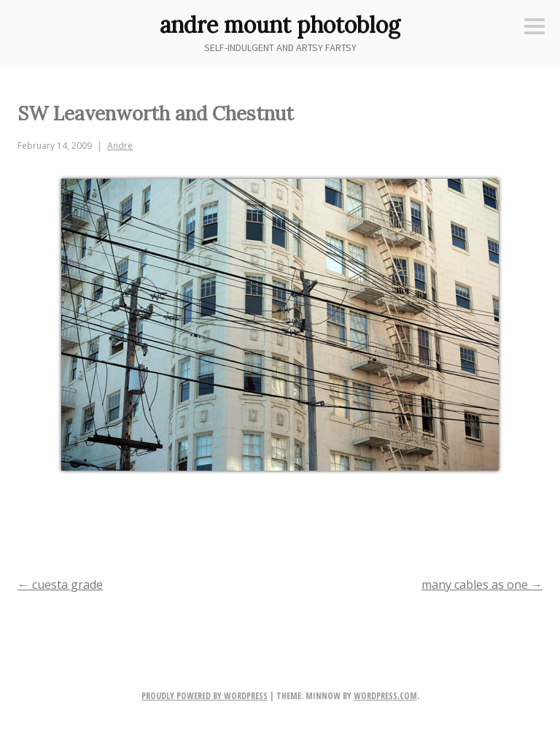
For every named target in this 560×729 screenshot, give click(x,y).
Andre (120, 146)
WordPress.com (385, 696)
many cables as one (482, 585)
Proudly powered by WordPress (205, 696)
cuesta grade (60, 585)
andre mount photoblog (280, 25)
